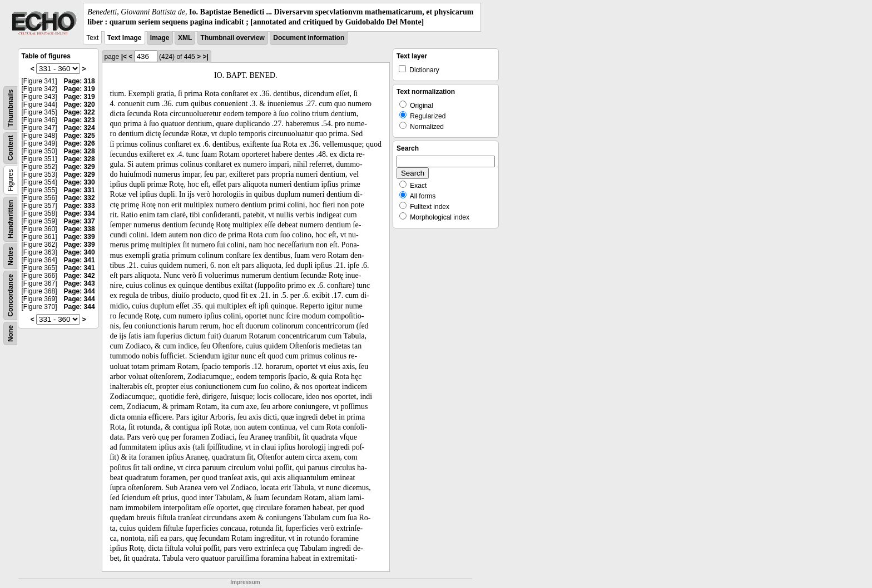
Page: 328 (80, 151)
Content (11, 148)
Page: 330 (80, 182)
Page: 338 (80, 229)
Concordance (11, 295)
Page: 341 (80, 260)
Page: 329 (80, 167)
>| (205, 57)
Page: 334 (80, 213)
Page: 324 (80, 128)
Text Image (125, 38)
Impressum (245, 582)
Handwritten (11, 219)
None (11, 333)
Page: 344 (80, 291)
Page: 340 (80, 252)
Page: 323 (80, 120)
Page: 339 (80, 237)
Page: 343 (80, 283)
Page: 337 (80, 221)
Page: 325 (80, 136)
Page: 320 (80, 104)
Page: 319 (80, 89)
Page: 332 (80, 198)
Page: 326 (80, 143)
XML (185, 38)
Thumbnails (11, 108)
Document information (309, 38)
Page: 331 (80, 190)
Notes (11, 256)
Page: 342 (80, 276)
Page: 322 (80, 112)
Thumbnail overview (233, 38)
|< (124, 57)
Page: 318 (80, 81)
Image (160, 38)
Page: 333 (80, 206)
